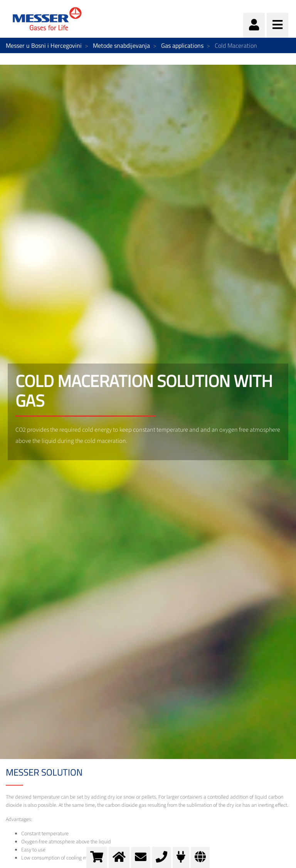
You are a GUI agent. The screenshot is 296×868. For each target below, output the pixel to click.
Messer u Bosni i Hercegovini (44, 45)
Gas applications (182, 45)
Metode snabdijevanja (121, 45)
